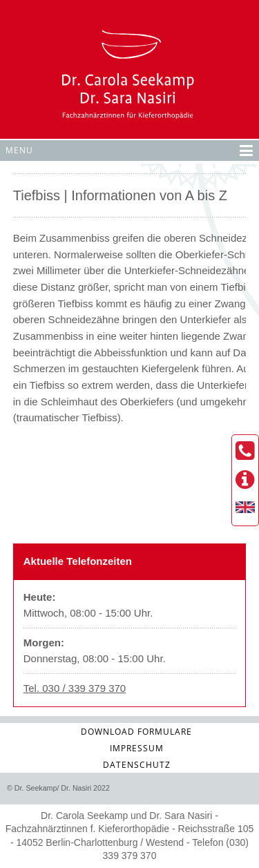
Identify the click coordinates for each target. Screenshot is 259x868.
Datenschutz (137, 765)
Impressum (137, 748)
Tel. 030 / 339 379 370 (75, 688)
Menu (129, 149)
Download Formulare (136, 732)
